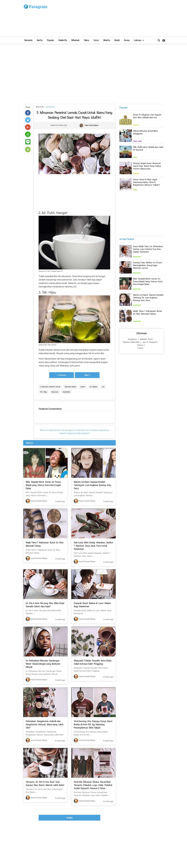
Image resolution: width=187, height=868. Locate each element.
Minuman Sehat (70, 387)
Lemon (83, 387)
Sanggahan (132, 339)
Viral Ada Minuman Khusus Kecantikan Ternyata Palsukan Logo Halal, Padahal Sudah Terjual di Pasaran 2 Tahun (93, 785)
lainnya (139, 40)
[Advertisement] (112, 19)
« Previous (62, 375)
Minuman (55, 392)
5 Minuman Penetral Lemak (50, 387)
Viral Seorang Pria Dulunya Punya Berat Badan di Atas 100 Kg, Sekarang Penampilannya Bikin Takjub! (93, 724)
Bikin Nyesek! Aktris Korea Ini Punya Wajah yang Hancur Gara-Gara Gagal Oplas (43, 485)
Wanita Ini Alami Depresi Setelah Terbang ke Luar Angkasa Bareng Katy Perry (92, 485)
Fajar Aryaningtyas (92, 125)
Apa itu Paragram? (150, 342)
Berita (40, 40)
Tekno (86, 40)
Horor (96, 40)
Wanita (107, 40)
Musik (117, 40)
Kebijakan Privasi (146, 339)
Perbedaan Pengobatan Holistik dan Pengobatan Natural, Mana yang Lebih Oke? (44, 724)
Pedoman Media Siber (131, 342)
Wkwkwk (75, 40)
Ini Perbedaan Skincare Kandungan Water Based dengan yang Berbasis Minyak (43, 664)
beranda (28, 40)
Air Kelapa (93, 387)
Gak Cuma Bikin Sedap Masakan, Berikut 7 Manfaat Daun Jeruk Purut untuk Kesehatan (93, 546)
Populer (50, 40)
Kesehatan (50, 107)
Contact (140, 348)
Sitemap (140, 345)
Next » (87, 375)
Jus (103, 387)
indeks (69, 818)
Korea (127, 40)
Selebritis (63, 40)
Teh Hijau (43, 392)
